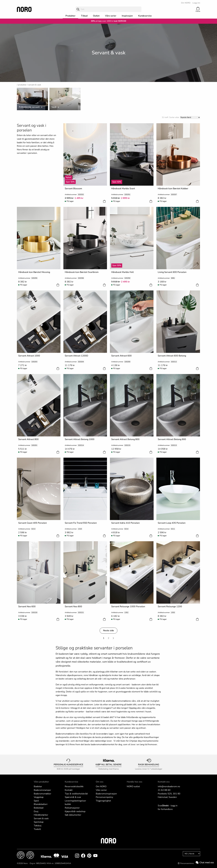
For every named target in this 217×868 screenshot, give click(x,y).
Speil (36, 801)
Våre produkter (41, 782)
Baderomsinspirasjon (106, 794)
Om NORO (186, 3)
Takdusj (38, 826)
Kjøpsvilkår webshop (75, 811)
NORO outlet (133, 786)
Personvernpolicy (104, 797)
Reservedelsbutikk (74, 786)
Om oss (100, 782)
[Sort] (190, 117)
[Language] (191, 854)
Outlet (96, 16)
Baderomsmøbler (42, 794)
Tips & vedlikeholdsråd (76, 794)
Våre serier (111, 16)
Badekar (38, 786)
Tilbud (84, 16)
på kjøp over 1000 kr (102, 21)
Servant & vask (41, 819)
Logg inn (196, 3)
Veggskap (39, 797)
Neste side (108, 631)
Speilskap (39, 822)
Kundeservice (145, 16)
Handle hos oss (135, 782)
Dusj (36, 811)
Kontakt (69, 790)
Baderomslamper (42, 790)
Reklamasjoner (72, 808)
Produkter (70, 16)
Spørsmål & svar (73, 797)
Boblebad (39, 808)
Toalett (37, 829)
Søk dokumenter (73, 815)
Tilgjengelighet (103, 801)
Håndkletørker (41, 815)
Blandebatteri (41, 804)
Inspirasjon (127, 16)
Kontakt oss (164, 782)
